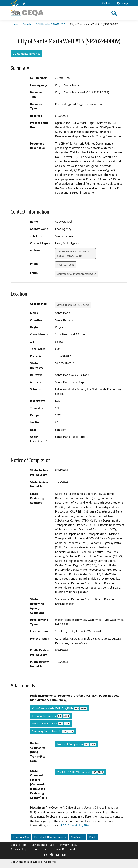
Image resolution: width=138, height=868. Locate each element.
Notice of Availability (51, 723)
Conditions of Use (43, 845)
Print (92, 837)
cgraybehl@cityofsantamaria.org (77, 274)
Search (27, 24)
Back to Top (18, 845)
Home (14, 24)
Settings (122, 3)
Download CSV (21, 837)
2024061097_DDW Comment (80, 772)
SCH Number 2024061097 (50, 24)
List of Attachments (51, 716)
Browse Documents (64, 849)
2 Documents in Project (26, 54)
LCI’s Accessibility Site (75, 825)
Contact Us (108, 3)
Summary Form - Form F (53, 731)
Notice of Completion (77, 744)
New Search (78, 837)
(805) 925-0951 (66, 265)
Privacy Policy (68, 845)
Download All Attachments (50, 837)
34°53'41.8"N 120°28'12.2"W (73, 305)
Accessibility (18, 849)
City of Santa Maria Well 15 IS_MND (60, 708)
